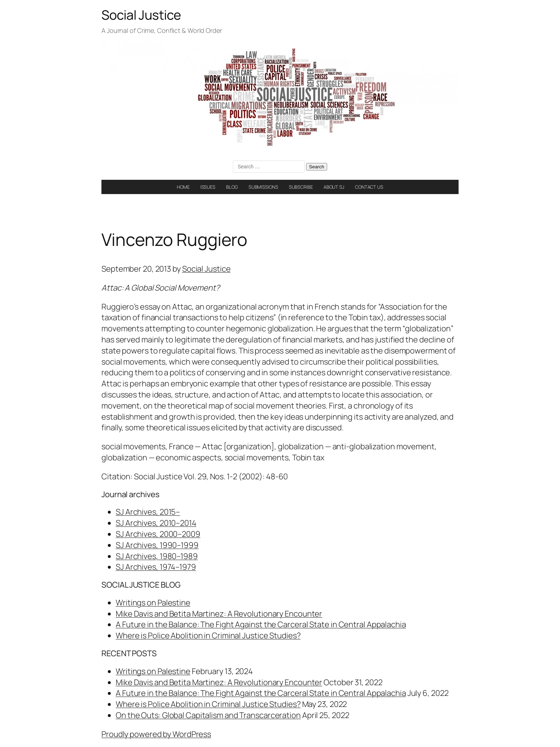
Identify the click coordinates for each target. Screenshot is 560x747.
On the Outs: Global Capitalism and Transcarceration (208, 715)
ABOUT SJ (334, 187)
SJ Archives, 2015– (148, 512)
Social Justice (141, 15)
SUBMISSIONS (263, 187)
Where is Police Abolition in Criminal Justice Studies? (208, 635)
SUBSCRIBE (301, 187)
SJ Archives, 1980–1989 (157, 556)
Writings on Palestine (153, 603)
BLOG (232, 187)
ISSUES (208, 187)
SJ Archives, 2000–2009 (158, 534)
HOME (183, 187)
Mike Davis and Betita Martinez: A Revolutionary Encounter (219, 614)
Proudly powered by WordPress (156, 734)
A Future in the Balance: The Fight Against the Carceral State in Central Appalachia (261, 624)
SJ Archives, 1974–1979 (156, 567)
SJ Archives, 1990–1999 (157, 545)
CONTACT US (369, 187)
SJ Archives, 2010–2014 (156, 523)
